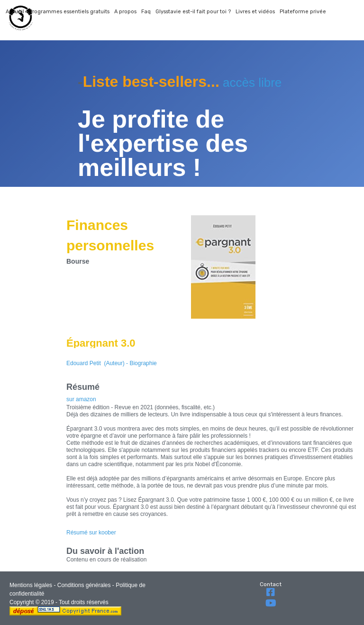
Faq (146, 12)
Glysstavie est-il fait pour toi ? (193, 12)
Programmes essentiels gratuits (69, 12)
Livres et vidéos (255, 12)
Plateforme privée (303, 12)
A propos (125, 12)
